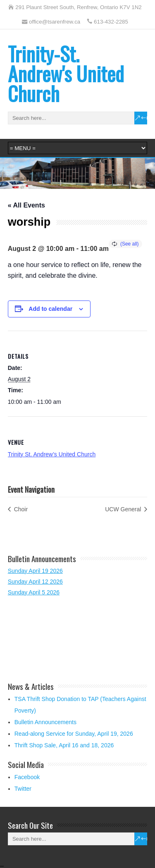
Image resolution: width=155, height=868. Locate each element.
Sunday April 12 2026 (35, 582)
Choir (20, 509)
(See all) (130, 244)
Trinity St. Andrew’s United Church (52, 454)
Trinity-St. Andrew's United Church (66, 73)
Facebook (27, 777)
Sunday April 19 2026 (35, 571)
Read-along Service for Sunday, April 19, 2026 (74, 734)
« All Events (26, 205)
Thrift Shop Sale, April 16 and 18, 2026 (64, 745)
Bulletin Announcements (45, 722)
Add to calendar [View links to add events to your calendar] (50, 309)
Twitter (23, 789)
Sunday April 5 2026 (34, 592)
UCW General (124, 509)
